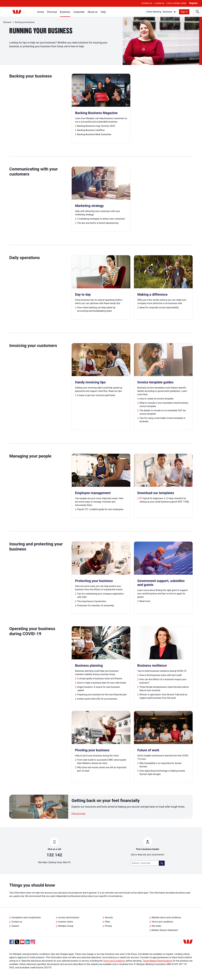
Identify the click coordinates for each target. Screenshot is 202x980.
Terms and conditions (162, 922)
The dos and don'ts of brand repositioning (98, 223)
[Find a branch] (162, 863)
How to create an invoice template (156, 399)
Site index (156, 926)
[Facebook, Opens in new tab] (12, 942)
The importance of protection (92, 601)
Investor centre (66, 922)
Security (109, 917)
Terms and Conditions (114, 961)
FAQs (107, 922)
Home (41, 12)
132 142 (54, 855)
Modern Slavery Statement (165, 930)
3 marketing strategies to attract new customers (101, 219)
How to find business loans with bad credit (161, 675)
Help (103, 12)
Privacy (108, 926)
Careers (15, 926)
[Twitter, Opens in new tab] (17, 942)
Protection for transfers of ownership (96, 606)
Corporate (79, 12)
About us (93, 12)
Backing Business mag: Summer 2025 (96, 126)
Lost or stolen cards (176, 3)
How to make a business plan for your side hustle (102, 683)
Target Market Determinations (157, 961)
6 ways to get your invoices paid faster (96, 395)
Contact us (147, 3)
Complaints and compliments (26, 917)
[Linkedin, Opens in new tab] (28, 942)
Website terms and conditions (166, 917)
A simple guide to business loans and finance (100, 679)
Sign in (184, 12)
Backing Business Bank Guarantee (94, 134)
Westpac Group (66, 926)
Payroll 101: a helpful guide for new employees (100, 509)
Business (65, 12)
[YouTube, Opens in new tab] (22, 942)
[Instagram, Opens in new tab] (33, 943)
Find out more (78, 814)
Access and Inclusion (69, 917)
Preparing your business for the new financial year (102, 695)
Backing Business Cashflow (91, 130)
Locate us (159, 3)
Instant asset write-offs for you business (97, 699)
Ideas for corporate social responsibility (159, 308)
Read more (145, 601)
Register (194, 3)
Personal (52, 12)
